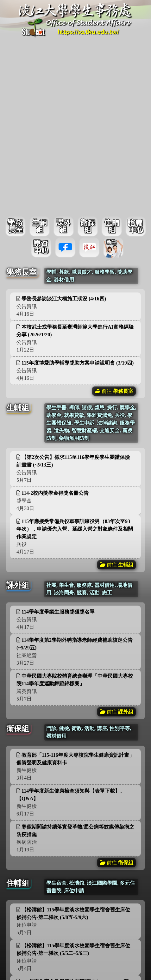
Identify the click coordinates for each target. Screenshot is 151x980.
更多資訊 (120, 132)
